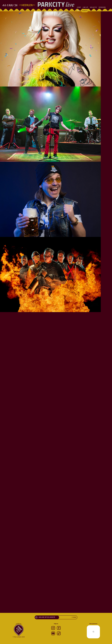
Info (79, 11)
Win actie (93, 7)
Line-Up (85, 7)
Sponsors (102, 7)
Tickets (85, 11)
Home (79, 7)
